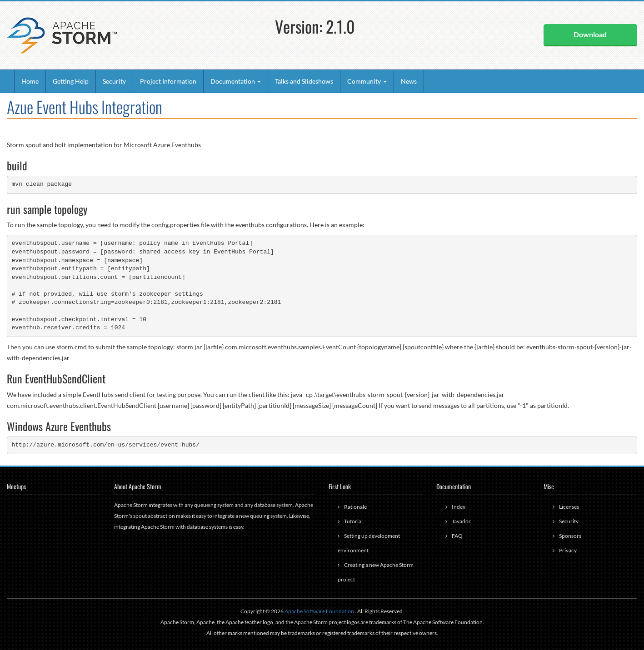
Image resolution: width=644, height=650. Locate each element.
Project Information (168, 81)
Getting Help (71, 81)
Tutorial (353, 521)
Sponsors (570, 536)
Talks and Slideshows (304, 81)
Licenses (569, 507)
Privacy (568, 550)
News (409, 81)
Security (114, 81)
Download (590, 34)
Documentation (236, 81)
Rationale (355, 507)
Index (459, 507)
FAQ (457, 536)
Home (30, 81)
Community (367, 81)
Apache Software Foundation (319, 611)
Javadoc (462, 521)
